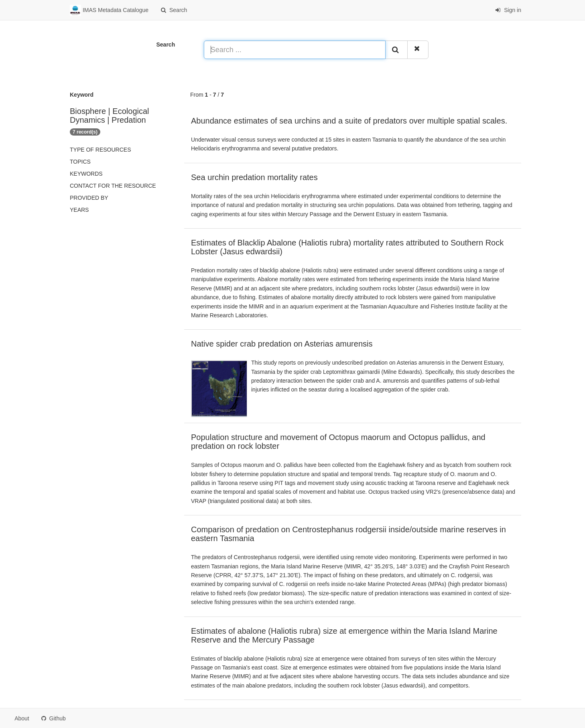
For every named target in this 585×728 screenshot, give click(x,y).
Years (79, 210)
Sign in (508, 10)
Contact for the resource (113, 186)
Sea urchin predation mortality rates (254, 177)
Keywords (86, 174)
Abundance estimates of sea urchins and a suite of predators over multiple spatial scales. (349, 121)
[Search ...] (295, 50)
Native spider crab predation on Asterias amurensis (282, 344)
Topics (80, 162)
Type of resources (100, 150)
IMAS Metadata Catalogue (109, 10)
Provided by (89, 198)
